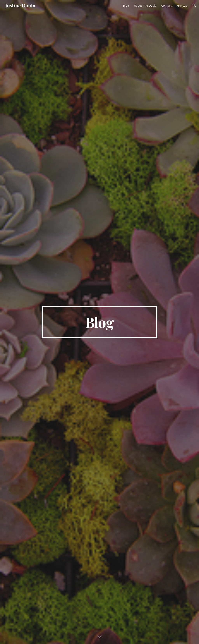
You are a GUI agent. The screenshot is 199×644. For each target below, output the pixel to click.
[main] (99, 322)
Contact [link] (166, 5)
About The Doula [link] (145, 5)
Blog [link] (126, 5)
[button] (194, 5)
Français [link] (182, 5)
